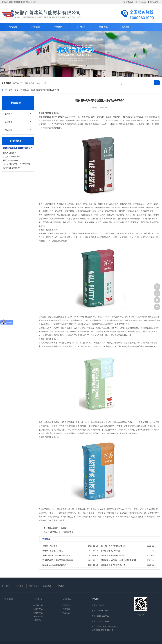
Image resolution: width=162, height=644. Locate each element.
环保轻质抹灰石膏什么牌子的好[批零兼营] (118, 560)
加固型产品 (38, 616)
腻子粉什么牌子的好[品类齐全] (114, 546)
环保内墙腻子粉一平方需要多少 (60, 532)
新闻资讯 (103, 27)
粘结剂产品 (41, 83)
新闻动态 (47, 586)
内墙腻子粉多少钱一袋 (111, 551)
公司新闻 (9, 114)
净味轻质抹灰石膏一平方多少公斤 (56, 555)
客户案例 (81, 27)
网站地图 (130, 2)
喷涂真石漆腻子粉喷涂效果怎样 (55, 565)
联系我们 (126, 27)
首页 (16, 90)
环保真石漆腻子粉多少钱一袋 (113, 565)
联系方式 (142, 2)
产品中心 (20, 586)
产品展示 (58, 27)
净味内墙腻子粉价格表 (57, 528)
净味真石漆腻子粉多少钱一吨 (113, 555)
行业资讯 (24, 90)
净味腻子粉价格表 (50, 546)
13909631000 (157, 287)
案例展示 (33, 586)
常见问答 (9, 130)
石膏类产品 (30, 83)
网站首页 (13, 27)
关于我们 (35, 27)
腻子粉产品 (18, 83)
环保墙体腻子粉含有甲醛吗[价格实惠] (58, 560)
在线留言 (155, 2)
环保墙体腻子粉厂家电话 (53, 551)
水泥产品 (37, 620)
